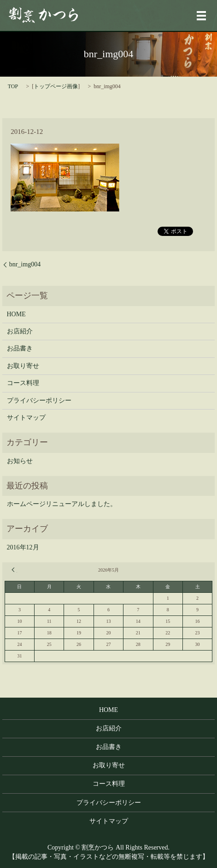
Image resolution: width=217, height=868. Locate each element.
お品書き (20, 348)
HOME (16, 314)
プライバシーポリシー (39, 401)
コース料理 (23, 383)
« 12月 (14, 570)
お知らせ (20, 461)
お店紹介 (20, 331)
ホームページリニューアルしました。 (62, 504)
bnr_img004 (25, 264)
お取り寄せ (23, 366)
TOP (13, 86)
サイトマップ (26, 418)
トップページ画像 (56, 86)
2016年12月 (23, 547)
